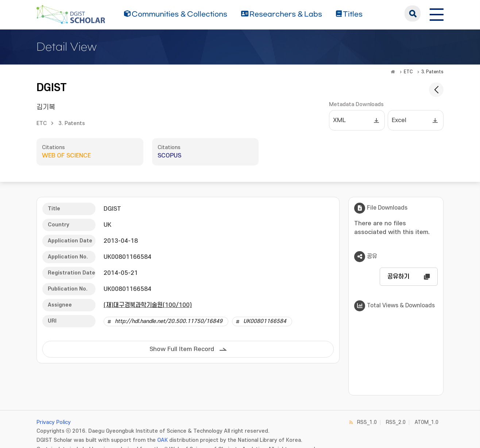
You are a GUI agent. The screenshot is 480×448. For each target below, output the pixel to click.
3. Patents (432, 72)
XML (339, 120)
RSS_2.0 (396, 422)
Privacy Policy (54, 422)
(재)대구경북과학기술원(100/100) (148, 305)
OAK (162, 440)
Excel (399, 120)
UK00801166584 (265, 321)
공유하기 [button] (398, 277)
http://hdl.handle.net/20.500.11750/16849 (169, 321)
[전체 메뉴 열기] (437, 13)
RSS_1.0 (367, 422)
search (413, 13)
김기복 (46, 107)
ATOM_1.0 (427, 422)
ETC (408, 72)
